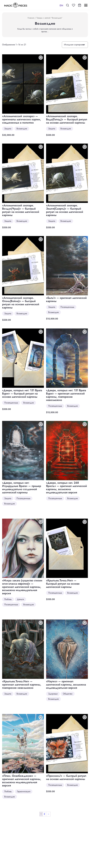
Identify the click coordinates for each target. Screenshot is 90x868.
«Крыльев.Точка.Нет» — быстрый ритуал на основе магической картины (63, 584)
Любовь (8, 599)
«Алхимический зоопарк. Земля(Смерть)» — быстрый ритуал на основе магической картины (65, 210)
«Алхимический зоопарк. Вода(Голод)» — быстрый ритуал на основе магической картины (67, 119)
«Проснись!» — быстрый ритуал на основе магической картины (66, 777)
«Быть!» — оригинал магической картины (66, 300)
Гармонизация (24, 791)
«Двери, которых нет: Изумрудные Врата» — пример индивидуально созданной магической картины (22, 488)
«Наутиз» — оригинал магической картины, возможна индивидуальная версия (66, 685)
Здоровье (53, 694)
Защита (8, 129)
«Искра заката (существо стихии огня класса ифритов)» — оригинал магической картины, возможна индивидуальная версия (22, 587)
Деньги (20, 599)
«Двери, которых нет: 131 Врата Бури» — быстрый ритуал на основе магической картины (22, 394)
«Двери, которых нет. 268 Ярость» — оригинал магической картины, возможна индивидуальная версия (66, 488)
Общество (68, 694)
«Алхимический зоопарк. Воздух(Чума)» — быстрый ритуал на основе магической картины (21, 210)
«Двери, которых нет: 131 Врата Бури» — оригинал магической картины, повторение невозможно (66, 395)
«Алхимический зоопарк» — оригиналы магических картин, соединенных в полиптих (22, 119)
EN (61, 5)
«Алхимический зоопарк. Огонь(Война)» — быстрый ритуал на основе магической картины (21, 303)
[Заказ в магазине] (75, 45)
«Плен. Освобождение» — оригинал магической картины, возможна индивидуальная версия (22, 781)
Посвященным (67, 307)
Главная (31, 18)
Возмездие (22, 129)
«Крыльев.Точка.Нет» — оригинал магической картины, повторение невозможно (22, 685)
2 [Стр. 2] (44, 814)
